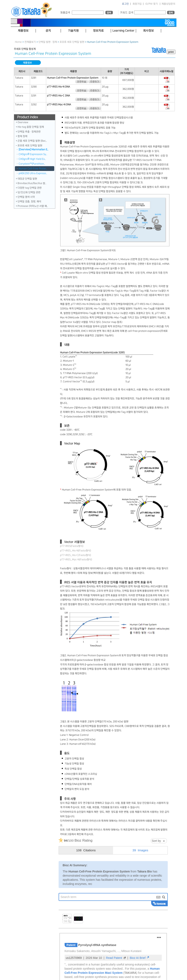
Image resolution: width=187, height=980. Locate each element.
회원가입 (137, 4)
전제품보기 (30, 42)
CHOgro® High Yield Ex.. (32, 159)
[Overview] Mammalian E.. (34, 149)
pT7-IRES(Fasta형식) (72, 546)
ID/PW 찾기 (152, 4)
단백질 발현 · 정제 (48, 42)
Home (18, 42)
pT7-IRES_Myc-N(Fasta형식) (76, 560)
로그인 (125, 4)
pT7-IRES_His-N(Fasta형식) (76, 551)
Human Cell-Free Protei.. (33, 169)
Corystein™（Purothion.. (32, 164)
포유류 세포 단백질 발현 (72, 42)
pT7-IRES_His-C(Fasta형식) (76, 555)
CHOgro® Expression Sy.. (33, 154)
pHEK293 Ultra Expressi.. (33, 173)
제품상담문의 (168, 4)
